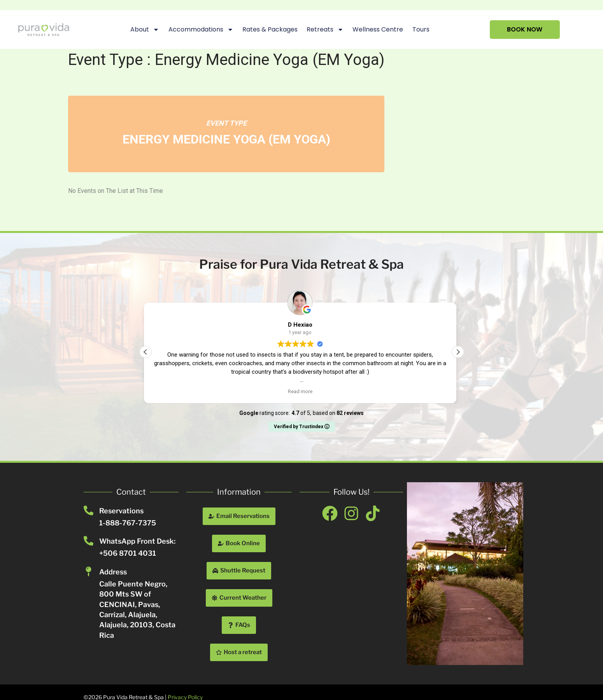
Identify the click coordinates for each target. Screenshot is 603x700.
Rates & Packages (270, 29)
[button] (458, 352)
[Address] (89, 571)
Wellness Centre (378, 29)
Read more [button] (302, 391)
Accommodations (201, 30)
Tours (421, 29)
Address (113, 572)
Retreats (325, 30)
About (145, 30)
